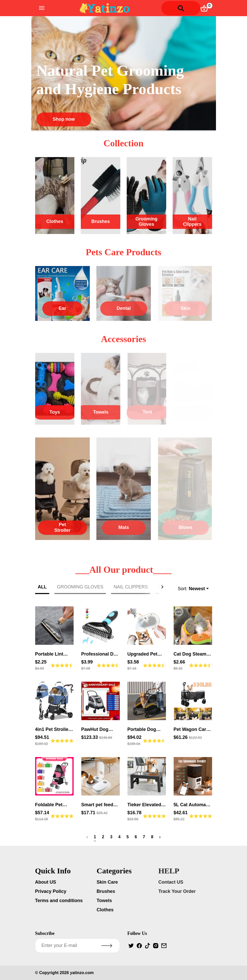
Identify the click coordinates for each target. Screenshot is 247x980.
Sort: (191, 589)
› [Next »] (160, 837)
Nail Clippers (192, 222)
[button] (164, 587)
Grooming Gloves (146, 222)
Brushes (101, 221)
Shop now (64, 119)
